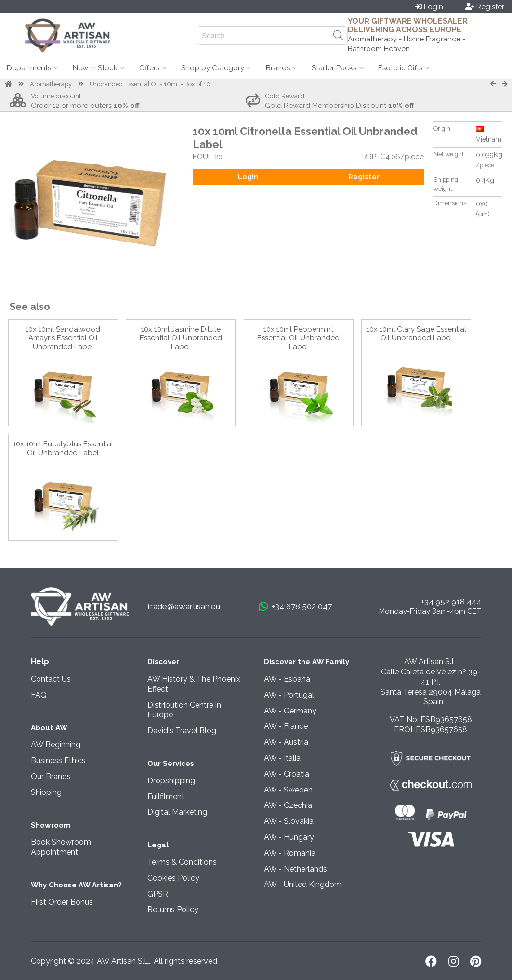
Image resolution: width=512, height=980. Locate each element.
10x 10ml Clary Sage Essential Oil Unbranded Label (416, 334)
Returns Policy (173, 909)
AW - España (287, 679)
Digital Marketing (177, 812)
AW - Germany (290, 711)
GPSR (158, 894)
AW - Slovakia (289, 821)
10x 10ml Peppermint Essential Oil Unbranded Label (298, 338)
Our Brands (51, 776)
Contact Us (51, 679)
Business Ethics (58, 760)
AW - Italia (282, 758)
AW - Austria (286, 742)
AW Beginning (56, 745)
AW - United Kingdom (303, 884)
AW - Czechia (288, 805)
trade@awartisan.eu (184, 606)
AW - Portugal (289, 695)
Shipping (46, 792)
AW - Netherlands (295, 869)
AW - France (286, 726)
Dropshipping (171, 781)
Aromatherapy (51, 84)
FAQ (39, 695)
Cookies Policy (173, 878)
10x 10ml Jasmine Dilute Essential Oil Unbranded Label (181, 338)
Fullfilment (166, 797)
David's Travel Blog (182, 731)
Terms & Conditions (182, 862)
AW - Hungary (289, 837)
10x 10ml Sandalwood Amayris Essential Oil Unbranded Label (63, 338)
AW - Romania (290, 853)
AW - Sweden (288, 790)
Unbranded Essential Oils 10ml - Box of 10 (150, 84)
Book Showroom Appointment (61, 847)
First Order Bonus (62, 902)
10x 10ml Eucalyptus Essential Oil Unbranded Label (63, 448)
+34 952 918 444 (451, 602)
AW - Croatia (287, 774)
